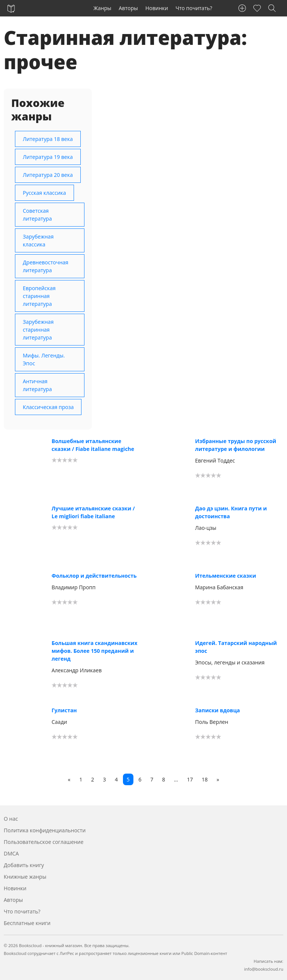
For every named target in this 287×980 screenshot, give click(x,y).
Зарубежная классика (38, 240)
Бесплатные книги (27, 923)
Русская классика (44, 193)
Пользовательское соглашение (44, 842)
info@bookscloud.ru (264, 969)
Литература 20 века (48, 175)
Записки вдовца (217, 710)
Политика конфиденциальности (45, 830)
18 (205, 779)
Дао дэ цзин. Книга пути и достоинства (231, 512)
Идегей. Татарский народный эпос (236, 647)
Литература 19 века (48, 157)
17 (190, 779)
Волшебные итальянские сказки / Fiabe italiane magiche (93, 445)
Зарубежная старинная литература (38, 330)
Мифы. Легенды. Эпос (44, 359)
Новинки (157, 8)
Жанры (102, 8)
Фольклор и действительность (94, 576)
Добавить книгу (24, 865)
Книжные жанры (25, 877)
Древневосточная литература (46, 266)
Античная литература (37, 385)
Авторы (128, 8)
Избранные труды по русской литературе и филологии (236, 445)
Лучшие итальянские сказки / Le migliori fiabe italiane (93, 512)
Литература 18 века (48, 139)
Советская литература (37, 215)
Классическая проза (48, 407)
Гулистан (64, 710)
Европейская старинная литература (39, 296)
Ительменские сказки (226, 576)
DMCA (11, 853)
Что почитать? (194, 8)
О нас (11, 819)
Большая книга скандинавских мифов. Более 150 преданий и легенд (95, 651)
